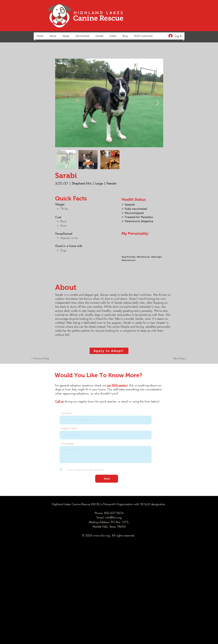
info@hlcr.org (113, 517)
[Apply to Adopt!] (109, 351)
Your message (68, 444)
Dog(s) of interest (69, 428)
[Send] (107, 479)
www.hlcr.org (102, 535)
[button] (53, 36)
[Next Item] (158, 103)
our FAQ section (117, 385)
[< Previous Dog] (42, 358)
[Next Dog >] (179, 358)
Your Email (66, 413)
